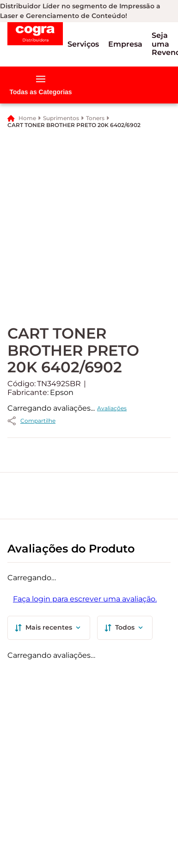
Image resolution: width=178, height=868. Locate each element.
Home (27, 118)
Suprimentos (61, 118)
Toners (95, 118)
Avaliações (112, 408)
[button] (83, 44)
